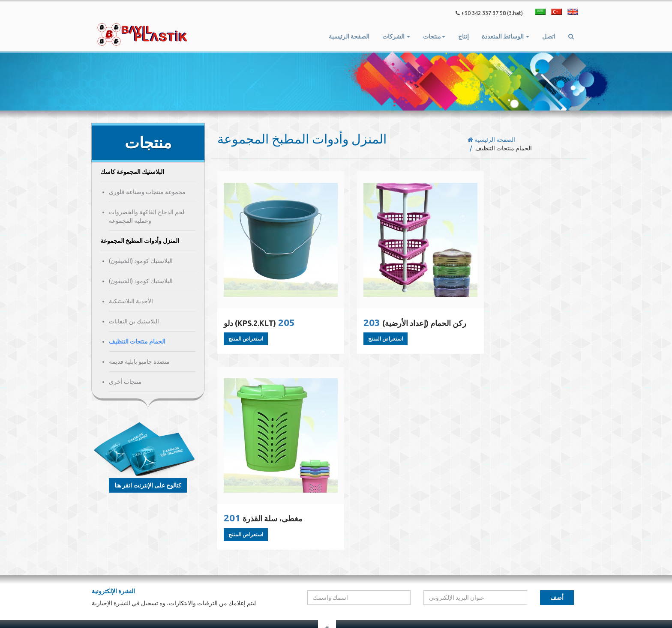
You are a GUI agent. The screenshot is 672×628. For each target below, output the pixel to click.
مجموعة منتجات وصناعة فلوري (147, 192)
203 (391, 333)
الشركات (461, 580)
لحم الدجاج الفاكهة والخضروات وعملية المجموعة (147, 216)
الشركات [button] (396, 36)
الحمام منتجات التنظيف (137, 341)
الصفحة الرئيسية (349, 36)
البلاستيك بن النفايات (134, 321)
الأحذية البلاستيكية (131, 301)
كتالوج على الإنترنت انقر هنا (148, 485)
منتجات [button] (434, 36)
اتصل (549, 36)
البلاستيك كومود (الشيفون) (141, 261)
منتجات (486, 580)
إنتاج (463, 36)
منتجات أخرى (125, 382)
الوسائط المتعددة (538, 580)
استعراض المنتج (246, 343)
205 (260, 327)
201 (514, 327)
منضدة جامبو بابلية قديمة (139, 362)
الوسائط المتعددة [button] (505, 36)
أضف (557, 536)
